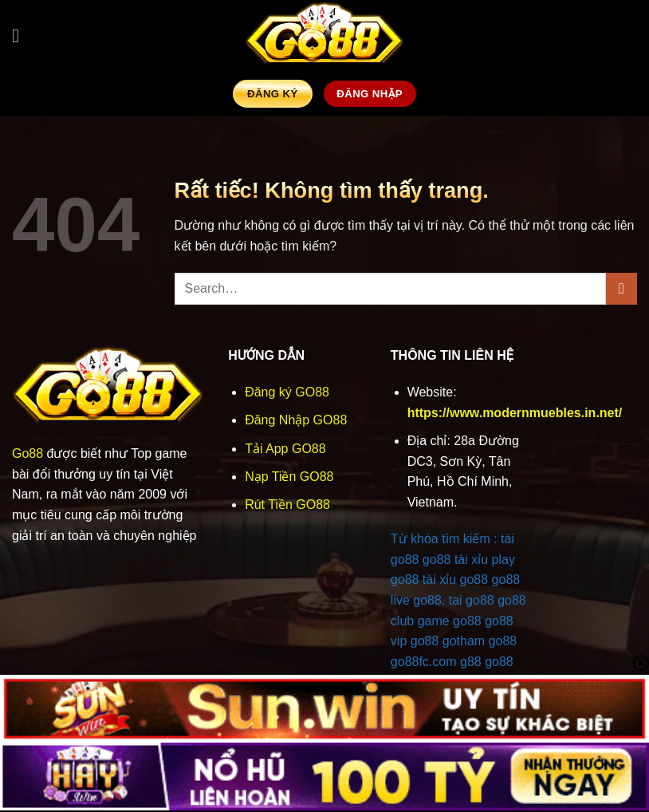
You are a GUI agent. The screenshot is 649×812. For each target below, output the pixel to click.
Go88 (28, 453)
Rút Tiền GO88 (287, 505)
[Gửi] (621, 288)
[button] (22, 35)
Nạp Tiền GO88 (289, 477)
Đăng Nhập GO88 (296, 420)
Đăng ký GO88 (287, 392)
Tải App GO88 (285, 449)
